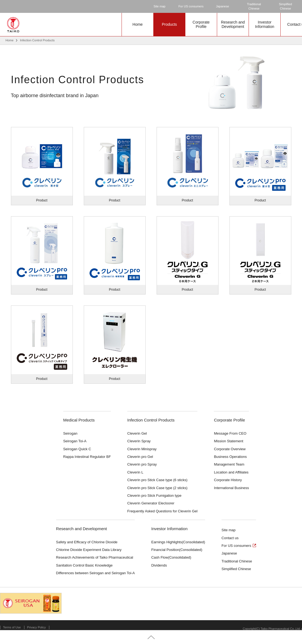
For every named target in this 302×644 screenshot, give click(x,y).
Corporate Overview (230, 449)
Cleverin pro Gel (140, 457)
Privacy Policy (36, 627)
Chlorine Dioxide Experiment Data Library (89, 550)
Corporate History (228, 480)
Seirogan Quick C (77, 449)
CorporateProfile (201, 24)
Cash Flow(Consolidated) (171, 557)
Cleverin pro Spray (142, 464)
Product (42, 200)
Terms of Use (12, 627)
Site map (159, 6)
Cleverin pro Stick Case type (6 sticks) (157, 480)
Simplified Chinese (236, 569)
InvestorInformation (264, 24)
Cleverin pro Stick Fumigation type (154, 496)
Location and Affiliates (231, 472)
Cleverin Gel (137, 433)
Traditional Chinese (237, 561)
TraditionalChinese (254, 6)
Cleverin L (135, 472)
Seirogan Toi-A (75, 441)
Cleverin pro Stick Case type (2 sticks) (157, 488)
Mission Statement (228, 441)
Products (169, 24)
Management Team (229, 464)
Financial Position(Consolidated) (177, 550)
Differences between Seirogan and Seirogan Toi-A (96, 573)
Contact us (230, 538)
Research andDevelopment (233, 24)
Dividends (159, 565)
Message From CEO (230, 433)
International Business (231, 488)
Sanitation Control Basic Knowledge (84, 565)
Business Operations (230, 457)
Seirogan (70, 433)
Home (138, 24)
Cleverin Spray (139, 441)
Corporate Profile (229, 420)
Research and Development (82, 529)
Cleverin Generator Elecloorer (151, 503)
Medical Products (79, 420)
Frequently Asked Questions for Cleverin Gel (162, 511)
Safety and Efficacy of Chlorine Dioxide (87, 542)
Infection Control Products (151, 420)
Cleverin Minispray (142, 449)
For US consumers (191, 6)
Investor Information (169, 529)
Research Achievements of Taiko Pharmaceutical (95, 557)
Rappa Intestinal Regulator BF (87, 457)
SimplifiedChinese (286, 6)
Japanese (223, 6)
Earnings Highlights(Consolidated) (178, 542)
